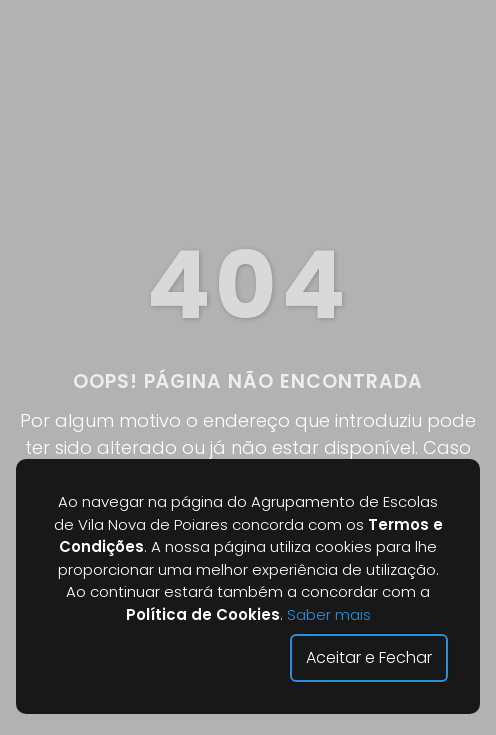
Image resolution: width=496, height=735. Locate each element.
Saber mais (329, 614)
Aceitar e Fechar (369, 657)
